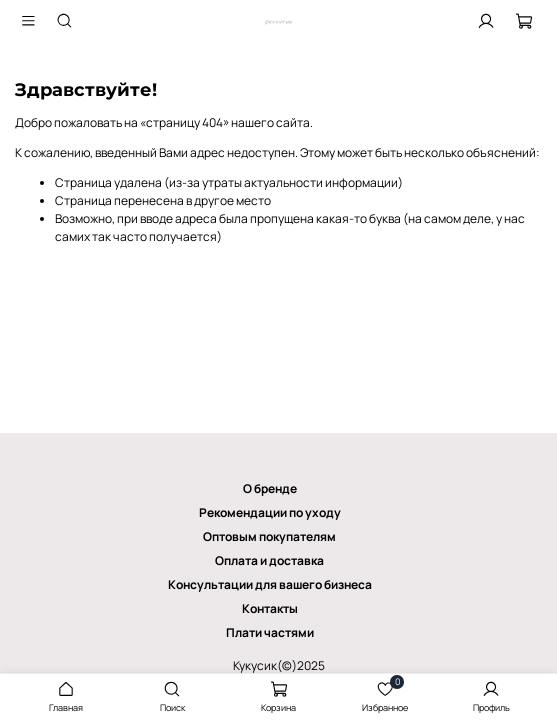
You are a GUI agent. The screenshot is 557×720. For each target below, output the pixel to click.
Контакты (270, 608)
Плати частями (270, 632)
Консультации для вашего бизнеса (270, 584)
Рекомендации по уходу (270, 512)
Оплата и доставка (269, 560)
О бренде (270, 488)
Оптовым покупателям (269, 536)
